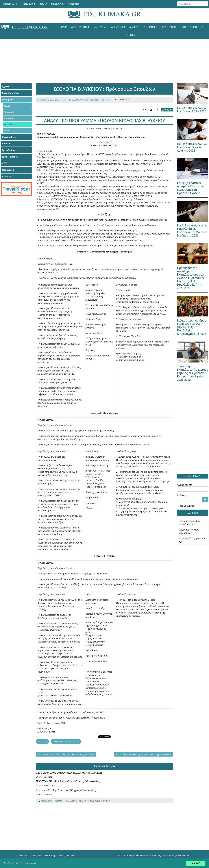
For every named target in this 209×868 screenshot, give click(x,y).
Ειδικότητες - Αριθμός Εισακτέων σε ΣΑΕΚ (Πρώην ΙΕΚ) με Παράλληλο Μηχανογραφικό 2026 (192, 327)
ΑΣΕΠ (183, 27)
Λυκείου (8, 124)
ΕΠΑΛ (7, 131)
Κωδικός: (182, 495)
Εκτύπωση (167, 110)
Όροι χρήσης (37, 855)
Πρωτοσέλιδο (10, 4)
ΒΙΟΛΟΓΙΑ (42, 741)
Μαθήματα (100, 27)
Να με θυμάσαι (188, 506)
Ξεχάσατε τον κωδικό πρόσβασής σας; (190, 523)
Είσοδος (71, 855)
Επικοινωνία (57, 4)
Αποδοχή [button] (196, 863)
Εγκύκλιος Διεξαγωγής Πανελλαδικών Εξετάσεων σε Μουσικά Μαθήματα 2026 (192, 230)
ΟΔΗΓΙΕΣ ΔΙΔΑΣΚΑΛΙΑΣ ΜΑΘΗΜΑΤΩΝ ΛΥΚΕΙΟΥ (86, 100)
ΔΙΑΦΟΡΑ (131, 35)
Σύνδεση (193, 513)
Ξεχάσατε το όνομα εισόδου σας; (189, 531)
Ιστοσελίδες (73, 4)
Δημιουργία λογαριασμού (192, 540)
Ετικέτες (61, 855)
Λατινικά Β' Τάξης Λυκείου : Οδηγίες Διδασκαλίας (66, 790)
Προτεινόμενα (28, 4)
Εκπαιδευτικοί (169, 27)
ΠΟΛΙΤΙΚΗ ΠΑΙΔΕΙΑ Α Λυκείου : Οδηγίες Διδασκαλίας (68, 781)
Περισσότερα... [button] (31, 863)
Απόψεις (43, 4)
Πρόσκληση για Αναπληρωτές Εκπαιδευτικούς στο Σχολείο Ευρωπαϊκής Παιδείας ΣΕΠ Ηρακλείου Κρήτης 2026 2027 (191, 278)
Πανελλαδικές (118, 27)
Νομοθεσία (196, 27)
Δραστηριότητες (80, 27)
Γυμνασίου (9, 118)
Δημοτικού (9, 112)
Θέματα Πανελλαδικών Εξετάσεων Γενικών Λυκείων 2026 (192, 147)
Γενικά (7, 106)
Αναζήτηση (50, 855)
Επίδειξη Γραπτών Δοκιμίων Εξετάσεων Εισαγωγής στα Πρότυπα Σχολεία (191, 188)
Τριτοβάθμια (150, 27)
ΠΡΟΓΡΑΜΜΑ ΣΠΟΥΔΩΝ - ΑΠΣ (66, 741)
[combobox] (193, 4)
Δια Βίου (134, 27)
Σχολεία (63, 27)
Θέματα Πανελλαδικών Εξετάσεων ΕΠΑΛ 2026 (192, 110)
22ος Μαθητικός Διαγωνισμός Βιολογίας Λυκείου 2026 (69, 773)
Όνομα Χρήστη (185, 485)
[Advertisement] (99, 58)
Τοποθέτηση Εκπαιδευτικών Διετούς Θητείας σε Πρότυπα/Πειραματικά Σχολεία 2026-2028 (193, 373)
